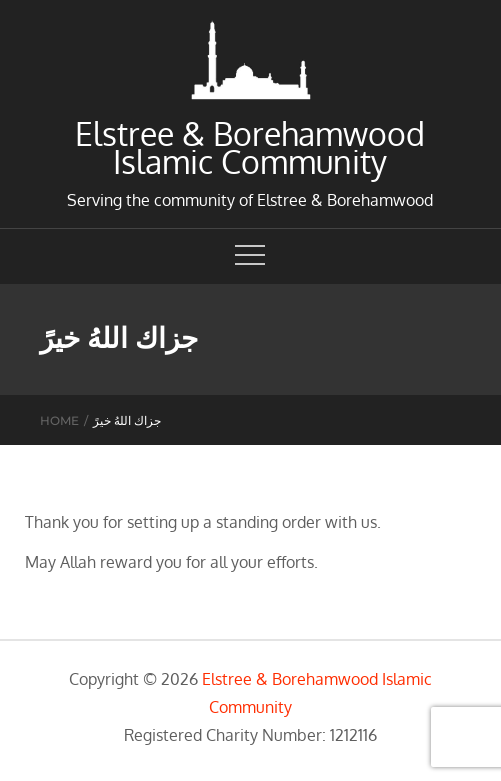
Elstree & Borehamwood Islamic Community (250, 147)
